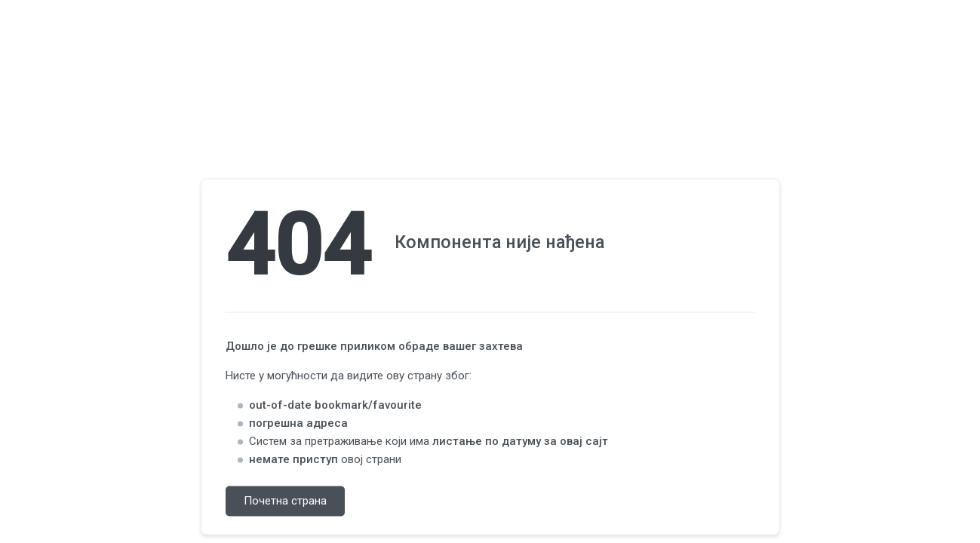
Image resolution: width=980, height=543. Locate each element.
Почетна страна (285, 502)
